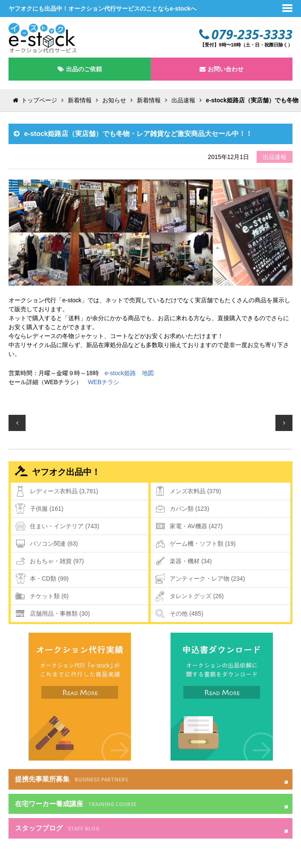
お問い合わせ (226, 69)
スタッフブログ (57, 828)
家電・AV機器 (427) (196, 526)
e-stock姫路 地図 (129, 373)
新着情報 (80, 100)
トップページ (39, 100)
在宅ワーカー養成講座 (76, 804)
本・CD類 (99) (49, 579)
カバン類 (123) (190, 509)
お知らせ (114, 100)
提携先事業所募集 (71, 779)
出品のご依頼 (84, 69)
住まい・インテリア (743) (65, 526)
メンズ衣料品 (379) (195, 491)
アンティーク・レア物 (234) (207, 579)
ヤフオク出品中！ (66, 472)
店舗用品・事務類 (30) (60, 613)
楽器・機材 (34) (191, 561)
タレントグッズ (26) (197, 596)
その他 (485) (187, 613)
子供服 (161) (47, 509)
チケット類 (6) (49, 596)
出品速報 (183, 100)
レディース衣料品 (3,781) (64, 491)
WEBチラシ (104, 382)
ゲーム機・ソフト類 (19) (203, 544)
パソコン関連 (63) (54, 544)
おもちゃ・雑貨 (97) (57, 561)
